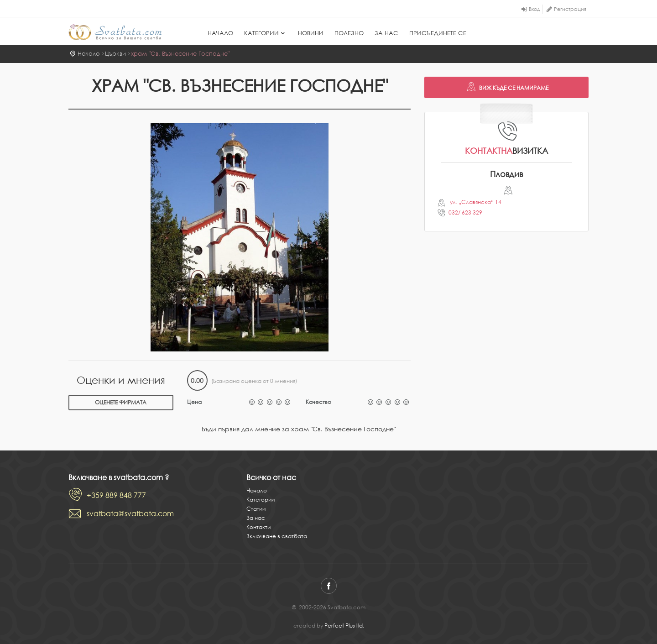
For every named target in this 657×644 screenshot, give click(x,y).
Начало (220, 33)
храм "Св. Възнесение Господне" (180, 54)
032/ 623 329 (465, 212)
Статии (256, 509)
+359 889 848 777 (116, 495)
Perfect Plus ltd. (344, 626)
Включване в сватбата (277, 536)
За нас (386, 33)
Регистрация (570, 9)
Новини (311, 33)
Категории (266, 33)
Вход (534, 9)
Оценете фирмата (121, 402)
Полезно (349, 33)
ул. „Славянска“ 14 (475, 202)
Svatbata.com (115, 32)
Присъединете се (438, 33)
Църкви (115, 54)
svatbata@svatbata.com (130, 513)
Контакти (258, 527)
